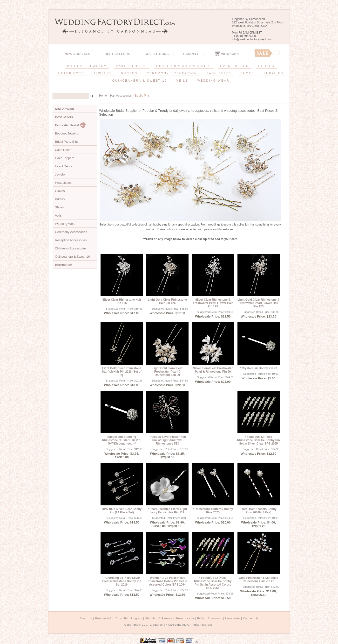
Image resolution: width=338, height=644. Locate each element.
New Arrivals (77, 54)
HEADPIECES (71, 73)
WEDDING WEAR (213, 81)
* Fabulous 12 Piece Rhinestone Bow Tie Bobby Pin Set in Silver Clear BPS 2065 (259, 440)
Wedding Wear (65, 224)
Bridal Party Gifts (67, 142)
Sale (267, 53)
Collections (156, 54)
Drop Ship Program (129, 618)
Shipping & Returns (159, 618)
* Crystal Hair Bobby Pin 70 (259, 368)
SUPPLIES (274, 73)
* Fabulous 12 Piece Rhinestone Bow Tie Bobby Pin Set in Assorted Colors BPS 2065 (213, 583)
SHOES (247, 73)
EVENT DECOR (234, 66)
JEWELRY (103, 73)
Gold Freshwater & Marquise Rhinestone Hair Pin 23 (259, 580)
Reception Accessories (71, 240)
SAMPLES (191, 54)
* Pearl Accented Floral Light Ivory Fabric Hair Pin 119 (167, 511)
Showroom (215, 618)
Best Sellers (117, 54)
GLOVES (266, 66)
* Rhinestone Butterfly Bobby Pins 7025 (213, 511)
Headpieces (63, 183)
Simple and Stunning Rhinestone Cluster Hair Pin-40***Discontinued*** (122, 440)
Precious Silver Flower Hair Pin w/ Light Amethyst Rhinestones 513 (167, 440)
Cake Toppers (65, 158)
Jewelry (60, 174)
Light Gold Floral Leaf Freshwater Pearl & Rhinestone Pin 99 (167, 372)
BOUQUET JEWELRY (87, 66)
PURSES (129, 73)
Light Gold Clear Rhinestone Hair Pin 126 (167, 301)
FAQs (201, 618)
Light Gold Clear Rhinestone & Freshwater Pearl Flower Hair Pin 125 (258, 303)
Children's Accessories (71, 248)
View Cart (227, 54)
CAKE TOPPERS (132, 66)
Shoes (59, 207)
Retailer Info (104, 618)
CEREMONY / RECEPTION (172, 73)
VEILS (182, 81)
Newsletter (233, 618)
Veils (58, 216)
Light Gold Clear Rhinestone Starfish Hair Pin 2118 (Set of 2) (122, 372)
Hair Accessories (121, 96)
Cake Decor (63, 150)
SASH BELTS (219, 73)
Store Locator (185, 618)
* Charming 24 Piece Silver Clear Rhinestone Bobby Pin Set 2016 (122, 581)
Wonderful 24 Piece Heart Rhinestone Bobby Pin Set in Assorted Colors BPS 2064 (167, 581)
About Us (86, 618)
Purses (60, 199)
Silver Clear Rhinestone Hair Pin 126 (122, 301)
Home (103, 96)
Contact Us (251, 618)
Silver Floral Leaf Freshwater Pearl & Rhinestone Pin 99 (213, 370)
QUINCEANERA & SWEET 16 (139, 81)
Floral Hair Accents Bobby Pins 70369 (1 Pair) (258, 511)
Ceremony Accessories (71, 232)
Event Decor (64, 166)
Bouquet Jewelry (67, 133)
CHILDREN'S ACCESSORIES (184, 66)
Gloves (60, 191)
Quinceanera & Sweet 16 (72, 257)
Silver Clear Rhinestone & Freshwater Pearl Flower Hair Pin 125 (213, 303)
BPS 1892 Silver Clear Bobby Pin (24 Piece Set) (122, 511)
